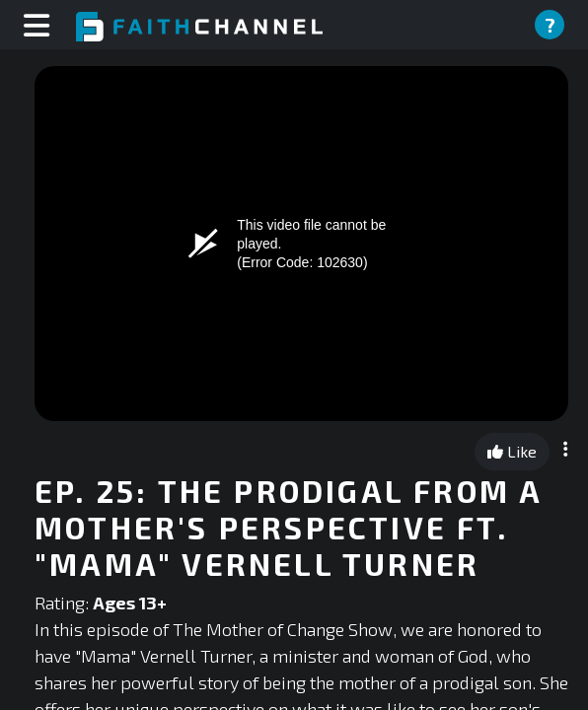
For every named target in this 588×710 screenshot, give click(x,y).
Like (512, 451)
